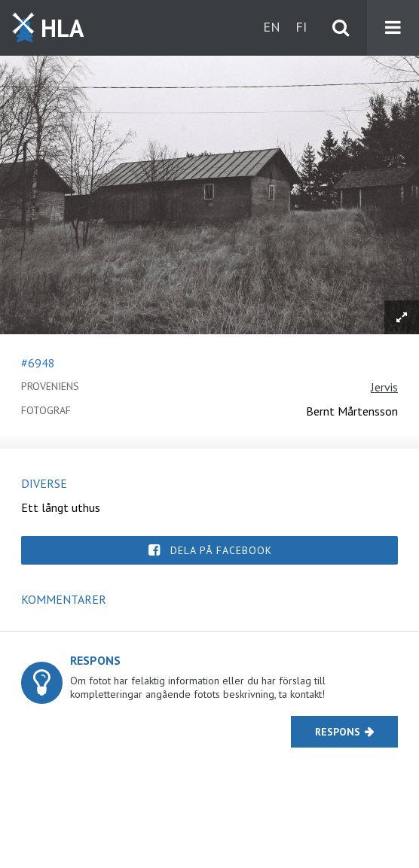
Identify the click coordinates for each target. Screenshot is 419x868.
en (272, 27)
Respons (338, 732)
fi (301, 27)
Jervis (384, 387)
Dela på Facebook (221, 550)
